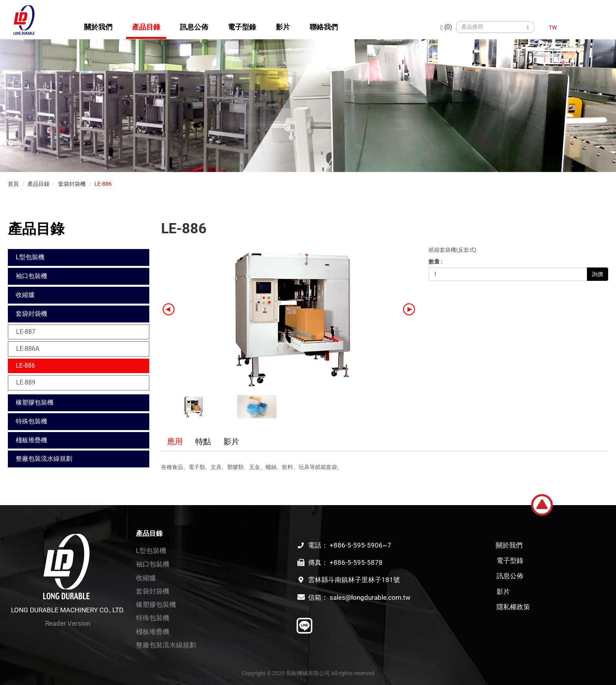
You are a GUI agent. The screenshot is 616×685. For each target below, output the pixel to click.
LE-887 (26, 332)
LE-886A (28, 349)
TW (553, 27)
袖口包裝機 (31, 276)
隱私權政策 (513, 607)
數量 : (435, 262)
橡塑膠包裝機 (35, 402)
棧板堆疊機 (31, 440)
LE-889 (26, 382)
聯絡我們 (324, 27)
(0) (446, 27)
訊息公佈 (194, 27)
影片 (283, 27)
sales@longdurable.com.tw (370, 597)
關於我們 (98, 27)
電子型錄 (242, 27)
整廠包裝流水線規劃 (44, 459)
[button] (409, 309)
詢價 (598, 274)
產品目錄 (146, 27)
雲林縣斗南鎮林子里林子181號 (354, 580)
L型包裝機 (30, 257)
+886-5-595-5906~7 (360, 545)
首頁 (13, 184)
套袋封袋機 (72, 184)
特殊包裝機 (31, 421)
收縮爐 (25, 295)
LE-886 (103, 184)
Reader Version (68, 623)
